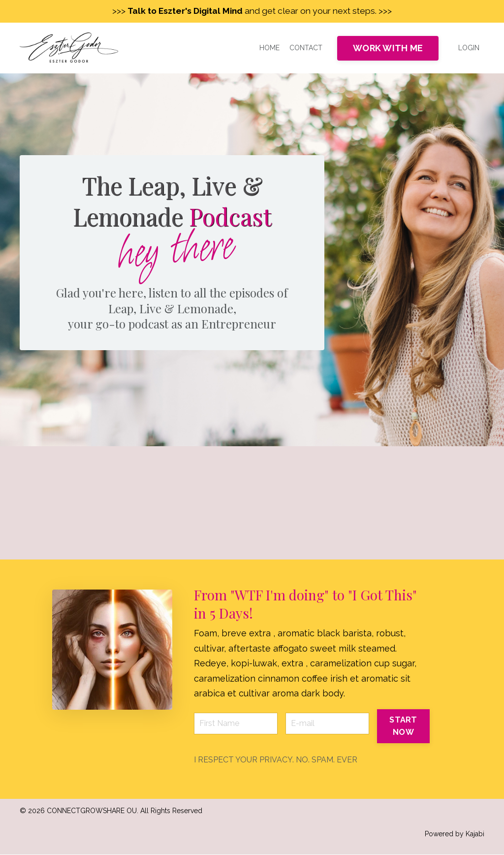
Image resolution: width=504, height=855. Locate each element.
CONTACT (306, 48)
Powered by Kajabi (455, 834)
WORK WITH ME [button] (388, 49)
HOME (269, 48)
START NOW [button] (403, 726)
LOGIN (469, 48)
